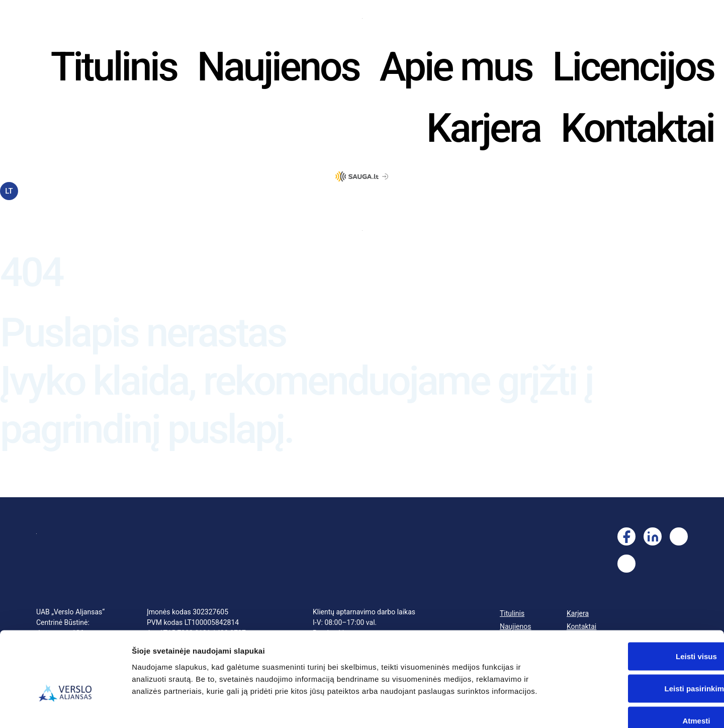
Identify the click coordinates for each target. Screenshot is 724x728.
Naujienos (278, 67)
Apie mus (456, 67)
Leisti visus (640, 598)
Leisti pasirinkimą (640, 630)
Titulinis (114, 67)
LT (9, 191)
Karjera (483, 128)
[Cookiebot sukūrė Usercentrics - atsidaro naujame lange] (65, 708)
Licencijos (633, 67)
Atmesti (640, 662)
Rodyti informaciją (516, 708)
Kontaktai (637, 128)
